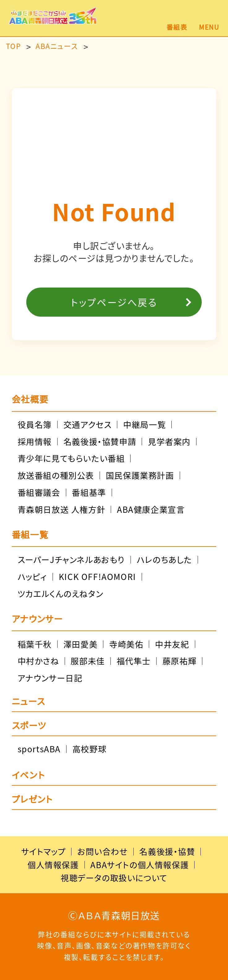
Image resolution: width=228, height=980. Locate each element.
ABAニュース (57, 46)
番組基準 (89, 492)
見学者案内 (169, 442)
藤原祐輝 (179, 661)
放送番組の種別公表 (56, 475)
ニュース (28, 702)
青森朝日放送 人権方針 (62, 509)
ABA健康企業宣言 (151, 509)
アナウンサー (37, 619)
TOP (13, 46)
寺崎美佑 (126, 644)
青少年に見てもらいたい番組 (71, 458)
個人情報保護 (53, 865)
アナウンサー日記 (50, 678)
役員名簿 (35, 424)
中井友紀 (172, 644)
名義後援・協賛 (167, 851)
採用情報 (35, 442)
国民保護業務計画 (140, 475)
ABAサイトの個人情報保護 (140, 865)
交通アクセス (88, 424)
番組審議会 (39, 492)
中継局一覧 (144, 424)
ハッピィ (32, 577)
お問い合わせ (103, 851)
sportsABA (39, 749)
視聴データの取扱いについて (114, 878)
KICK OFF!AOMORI (97, 577)
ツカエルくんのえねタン (60, 594)
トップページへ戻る (114, 302)
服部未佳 (88, 661)
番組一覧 (30, 534)
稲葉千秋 (35, 644)
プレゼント (32, 800)
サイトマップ (44, 851)
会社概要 (30, 399)
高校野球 (89, 749)
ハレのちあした (164, 560)
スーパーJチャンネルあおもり (71, 560)
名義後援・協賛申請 (100, 442)
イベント (28, 776)
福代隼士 (134, 661)
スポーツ (29, 726)
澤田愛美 (80, 644)
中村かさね (38, 661)
